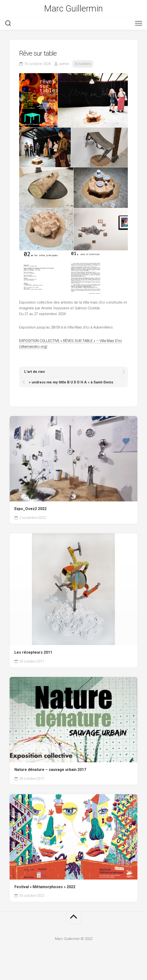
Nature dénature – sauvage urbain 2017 (50, 770)
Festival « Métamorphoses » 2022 (45, 887)
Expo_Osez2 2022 (30, 509)
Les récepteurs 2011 (33, 652)
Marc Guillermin (73, 9)
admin (64, 64)
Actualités (83, 64)
